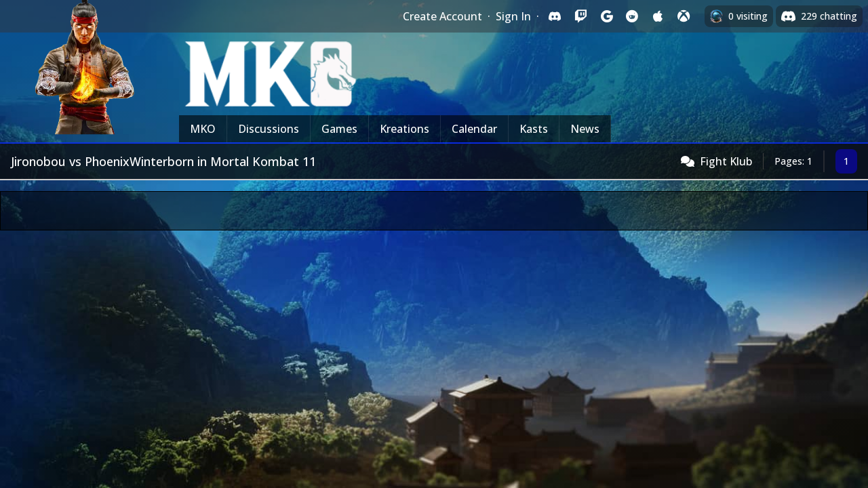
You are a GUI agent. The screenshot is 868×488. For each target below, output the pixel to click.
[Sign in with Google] (606, 16)
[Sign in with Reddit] (632, 16)
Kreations (405, 129)
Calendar (474, 129)
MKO (203, 129)
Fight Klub (726, 161)
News (585, 129)
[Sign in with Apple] (658, 16)
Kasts (534, 129)
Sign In (513, 16)
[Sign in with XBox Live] (684, 16)
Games (339, 129)
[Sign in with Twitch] (580, 16)
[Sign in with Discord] (555, 16)
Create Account (442, 16)
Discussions (269, 129)
